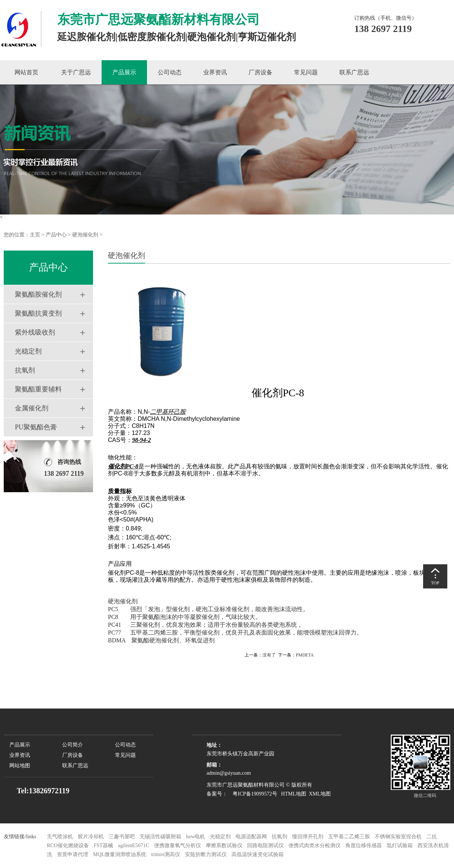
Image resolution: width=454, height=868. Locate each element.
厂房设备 (260, 72)
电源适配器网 (251, 837)
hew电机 (196, 837)
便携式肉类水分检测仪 (314, 846)
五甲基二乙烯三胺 (349, 837)
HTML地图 (294, 794)
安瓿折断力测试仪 (206, 854)
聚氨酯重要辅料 (38, 389)
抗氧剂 (25, 370)
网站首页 (26, 72)
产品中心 (56, 235)
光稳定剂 (28, 351)
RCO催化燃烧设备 (68, 846)
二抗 (432, 837)
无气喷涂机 (60, 837)
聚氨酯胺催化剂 (38, 294)
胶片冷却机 (91, 837)
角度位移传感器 (364, 846)
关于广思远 (76, 72)
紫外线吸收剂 (35, 332)
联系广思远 (354, 72)
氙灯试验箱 (400, 846)
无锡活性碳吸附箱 (160, 837)
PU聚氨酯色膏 (36, 427)
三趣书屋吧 (122, 837)
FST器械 (103, 846)
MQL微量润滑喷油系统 (120, 854)
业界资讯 (215, 72)
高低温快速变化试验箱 (258, 854)
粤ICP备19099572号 (253, 794)
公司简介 (73, 745)
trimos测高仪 (166, 854)
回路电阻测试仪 (265, 846)
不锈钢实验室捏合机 (398, 837)
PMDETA (305, 655)
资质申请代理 (73, 854)
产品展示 (124, 72)
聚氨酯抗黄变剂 (38, 313)
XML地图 (320, 794)
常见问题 (306, 72)
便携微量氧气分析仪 (178, 846)
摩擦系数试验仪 (224, 846)
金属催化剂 (32, 408)
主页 (35, 235)
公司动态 (170, 72)
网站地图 (20, 766)
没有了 (269, 655)
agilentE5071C (134, 846)
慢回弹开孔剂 (308, 837)
